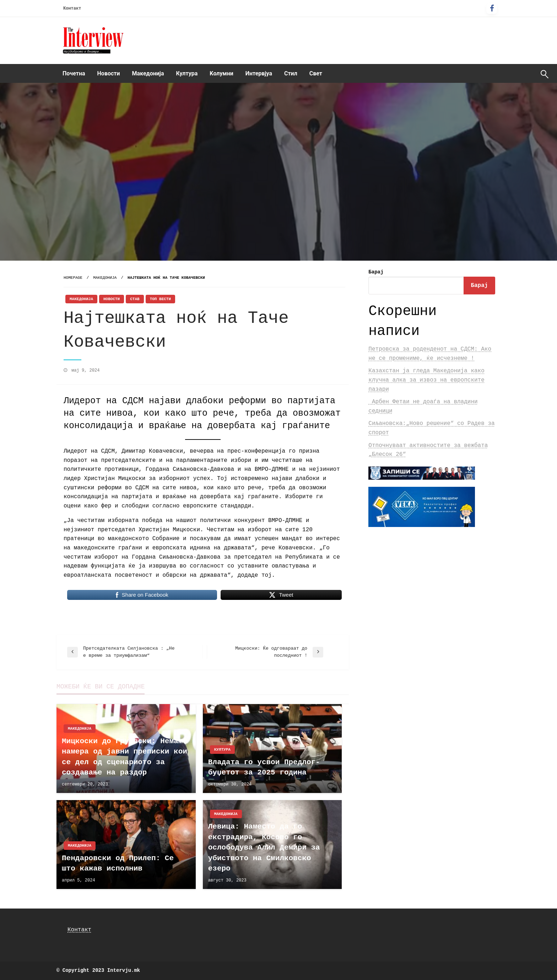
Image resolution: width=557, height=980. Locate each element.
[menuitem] (74, 74)
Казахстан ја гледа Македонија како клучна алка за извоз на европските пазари (426, 380)
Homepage (73, 278)
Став (135, 299)
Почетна (74, 73)
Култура (187, 73)
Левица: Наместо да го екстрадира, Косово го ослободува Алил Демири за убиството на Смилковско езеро (264, 848)
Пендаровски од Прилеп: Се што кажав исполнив (118, 863)
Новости (109, 73)
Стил (291, 73)
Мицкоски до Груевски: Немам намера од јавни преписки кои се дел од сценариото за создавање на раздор (125, 757)
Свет (316, 73)
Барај (376, 272)
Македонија (148, 73)
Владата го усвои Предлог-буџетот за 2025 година (264, 767)
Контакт (72, 9)
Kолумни (221, 73)
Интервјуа (259, 73)
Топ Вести (160, 299)
